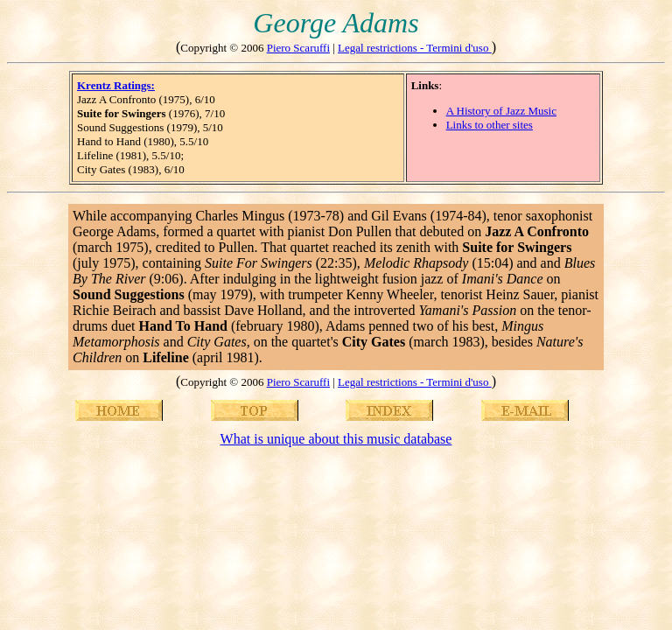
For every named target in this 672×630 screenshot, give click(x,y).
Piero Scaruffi (298, 48)
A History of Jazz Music (501, 111)
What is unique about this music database (336, 439)
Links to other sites (490, 125)
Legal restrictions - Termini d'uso (415, 48)
